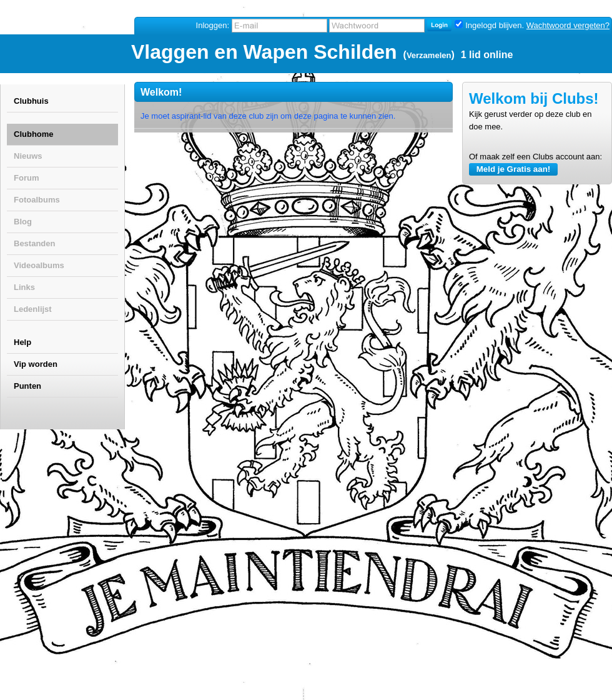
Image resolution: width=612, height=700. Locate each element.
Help (22, 342)
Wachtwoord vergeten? (568, 25)
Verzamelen (429, 55)
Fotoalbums (37, 200)
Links (24, 287)
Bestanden (34, 243)
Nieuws (28, 156)
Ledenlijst (33, 309)
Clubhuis (31, 101)
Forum (26, 178)
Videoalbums (39, 265)
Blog (23, 222)
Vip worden (36, 364)
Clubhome (34, 134)
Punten (27, 386)
